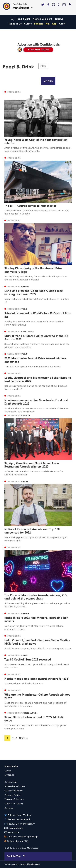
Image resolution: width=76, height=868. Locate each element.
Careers (9, 808)
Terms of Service (14, 799)
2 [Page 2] (13, 738)
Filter (43, 66)
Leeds (8, 771)
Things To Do (15, 24)
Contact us (11, 782)
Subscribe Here (14, 791)
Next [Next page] (23, 738)
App (54, 24)
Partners (39, 24)
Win (48, 24)
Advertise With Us (15, 786)
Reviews (59, 19)
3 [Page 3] (16, 738)
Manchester (11, 766)
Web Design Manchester (16, 864)
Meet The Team (14, 804)
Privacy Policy (12, 795)
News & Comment (42, 19)
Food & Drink (23, 19)
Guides (28, 24)
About (62, 24)
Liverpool (10, 775)
